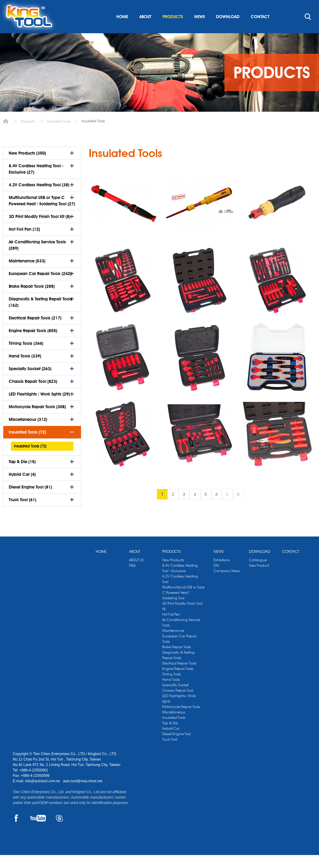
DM (216, 578)
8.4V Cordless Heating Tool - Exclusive (180, 581)
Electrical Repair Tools (179, 676)
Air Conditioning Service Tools (181, 635)
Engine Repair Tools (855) (33, 344)
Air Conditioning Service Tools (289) (37, 258)
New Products (173, 573)
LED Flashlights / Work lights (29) (39, 407)
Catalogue (258, 573)
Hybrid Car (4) (22, 487)
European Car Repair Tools (179, 652)
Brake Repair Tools (177, 660)
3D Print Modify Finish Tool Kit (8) (40, 229)
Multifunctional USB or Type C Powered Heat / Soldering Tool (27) (42, 214)
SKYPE (59, 831)
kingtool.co (297, 6)
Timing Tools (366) (26, 356)
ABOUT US (136, 573)
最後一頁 (238, 507)
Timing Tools (172, 687)
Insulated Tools (59, 134)
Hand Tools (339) (25, 369)
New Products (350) (27, 166)
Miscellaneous (174, 725)
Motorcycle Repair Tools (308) (37, 420)
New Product (259, 578)
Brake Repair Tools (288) (32, 299)
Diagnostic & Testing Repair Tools (178, 668)
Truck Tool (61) (23, 513)
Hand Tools (171, 692)
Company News (227, 584)
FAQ (132, 578)
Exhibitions (222, 573)
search (308, 30)
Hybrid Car (171, 741)
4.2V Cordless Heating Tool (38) (39, 198)
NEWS (200, 30)
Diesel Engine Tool (176, 747)
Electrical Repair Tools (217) (35, 331)
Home (6, 134)
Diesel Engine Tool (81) (30, 500)
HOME (122, 30)
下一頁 (227, 507)
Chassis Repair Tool (178, 703)
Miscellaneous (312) (28, 432)
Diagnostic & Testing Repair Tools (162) (40, 315)
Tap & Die (170, 736)
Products (28, 134)
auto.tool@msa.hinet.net (82, 794)
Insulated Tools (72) (27, 445)
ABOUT (145, 30)
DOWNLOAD (228, 30)
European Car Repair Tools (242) (40, 287)
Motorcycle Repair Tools (181, 720)
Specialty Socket (175, 698)
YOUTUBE (38, 831)
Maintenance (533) (27, 274)
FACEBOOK (16, 831)
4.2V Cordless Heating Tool (180, 592)
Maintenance (173, 644)
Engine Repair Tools (178, 682)
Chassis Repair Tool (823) (33, 394)
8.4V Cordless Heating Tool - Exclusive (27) (36, 182)
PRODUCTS (173, 30)
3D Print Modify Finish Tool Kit (182, 619)
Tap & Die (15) (22, 475)
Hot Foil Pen (171, 627)
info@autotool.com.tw (43, 794)
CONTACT (260, 30)
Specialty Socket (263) (30, 382)
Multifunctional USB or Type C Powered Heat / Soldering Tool (183, 605)
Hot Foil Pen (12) (24, 242)
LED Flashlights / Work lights (179, 711)
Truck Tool (170, 752)
